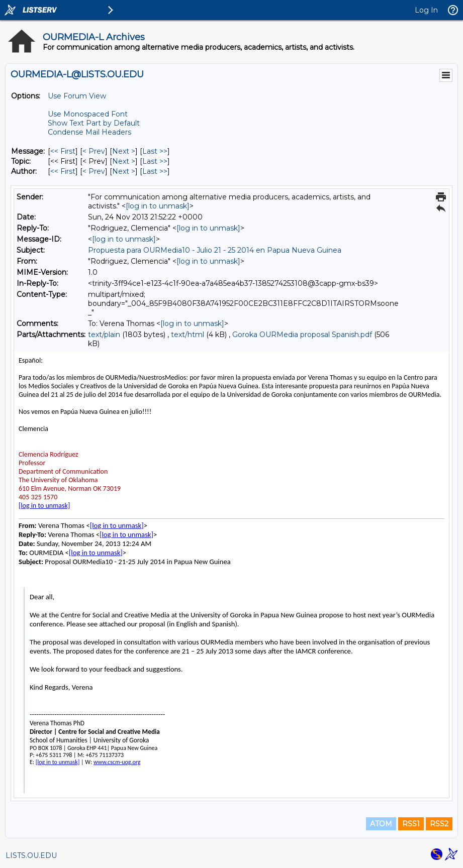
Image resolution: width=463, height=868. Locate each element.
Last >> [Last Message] (155, 151)
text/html (188, 335)
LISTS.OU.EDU (31, 855)
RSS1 (411, 824)
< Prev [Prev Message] (94, 151)
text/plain (104, 335)
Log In (426, 10)
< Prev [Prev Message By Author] (94, 171)
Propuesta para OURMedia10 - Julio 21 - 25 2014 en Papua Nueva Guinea (215, 250)
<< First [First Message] (63, 151)
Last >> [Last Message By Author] (155, 171)
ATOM (381, 824)
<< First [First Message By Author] (63, 171)
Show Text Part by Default (94, 123)
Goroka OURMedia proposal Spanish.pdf (302, 335)
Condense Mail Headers (89, 132)
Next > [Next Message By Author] (124, 171)
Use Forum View (77, 96)
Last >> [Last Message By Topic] (155, 161)
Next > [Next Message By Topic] (124, 161)
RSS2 (439, 824)
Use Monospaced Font (88, 114)
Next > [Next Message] (124, 151)
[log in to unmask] (158, 206)
